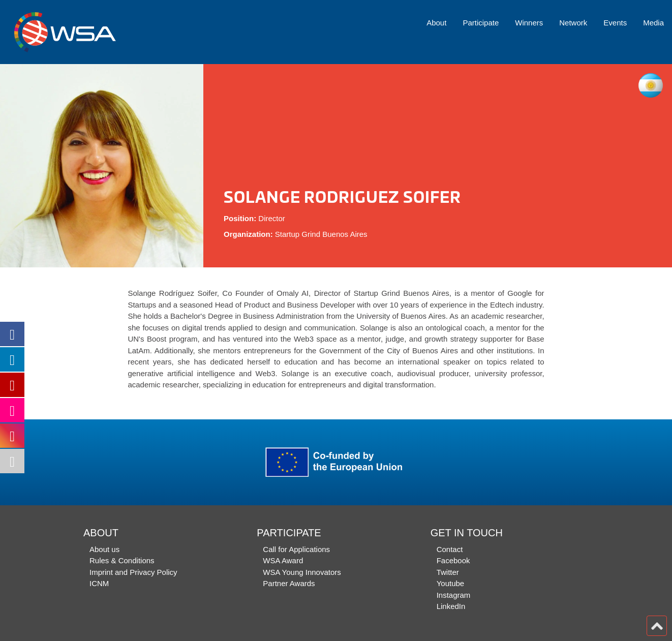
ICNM (99, 583)
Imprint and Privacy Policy (133, 572)
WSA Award (283, 560)
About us (104, 549)
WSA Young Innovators (302, 572)
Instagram (454, 595)
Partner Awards (289, 583)
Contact (450, 549)
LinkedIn (451, 606)
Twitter (448, 572)
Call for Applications (296, 549)
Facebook (453, 560)
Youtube (451, 583)
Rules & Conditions (122, 560)
